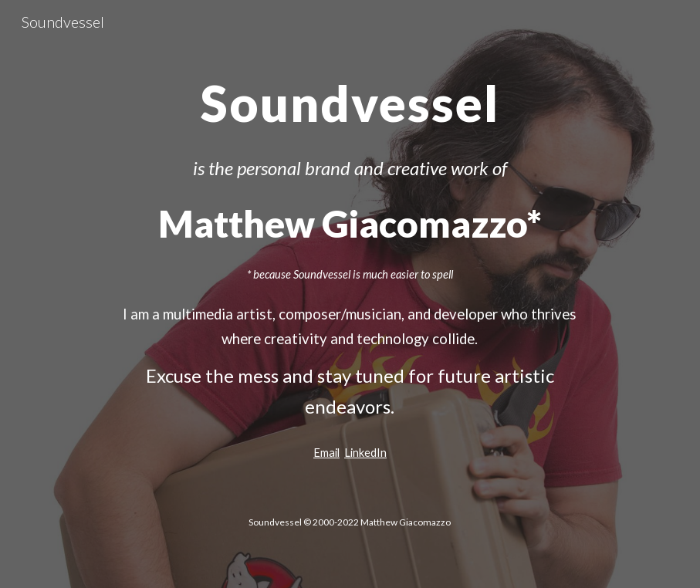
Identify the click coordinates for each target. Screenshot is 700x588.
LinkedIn (365, 453)
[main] (350, 96)
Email (326, 453)
